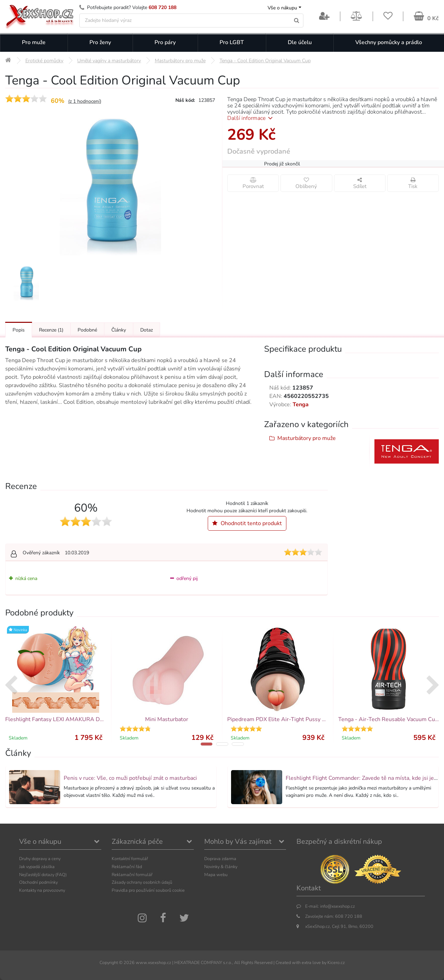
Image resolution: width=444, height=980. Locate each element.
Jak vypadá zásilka (37, 867)
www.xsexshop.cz (153, 962)
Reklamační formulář (132, 875)
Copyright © (111, 962)
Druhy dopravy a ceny (40, 859)
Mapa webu (216, 875)
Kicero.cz (336, 962)
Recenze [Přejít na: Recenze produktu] (51, 330)
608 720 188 (162, 7)
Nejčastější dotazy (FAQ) (43, 875)
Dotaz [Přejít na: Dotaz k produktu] (146, 330)
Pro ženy (100, 42)
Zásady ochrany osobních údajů (142, 882)
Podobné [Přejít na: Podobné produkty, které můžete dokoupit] (87, 330)
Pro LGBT (232, 42)
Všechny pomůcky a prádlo (389, 42)
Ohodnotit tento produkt (247, 523)
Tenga (301, 405)
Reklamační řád (127, 867)
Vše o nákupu (282, 8)
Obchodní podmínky (38, 882)
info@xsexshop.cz (338, 906)
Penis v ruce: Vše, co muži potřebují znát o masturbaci (130, 778)
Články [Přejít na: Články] (119, 330)
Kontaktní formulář (130, 859)
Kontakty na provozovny (42, 890)
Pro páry (165, 42)
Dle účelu (300, 42)
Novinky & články (221, 867)
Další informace (251, 118)
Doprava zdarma (220, 859)
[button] (207, 744)
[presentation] (11, 686)
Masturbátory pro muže (307, 438)
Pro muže (34, 42)
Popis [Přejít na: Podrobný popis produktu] (19, 330)
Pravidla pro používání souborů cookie (148, 890)
